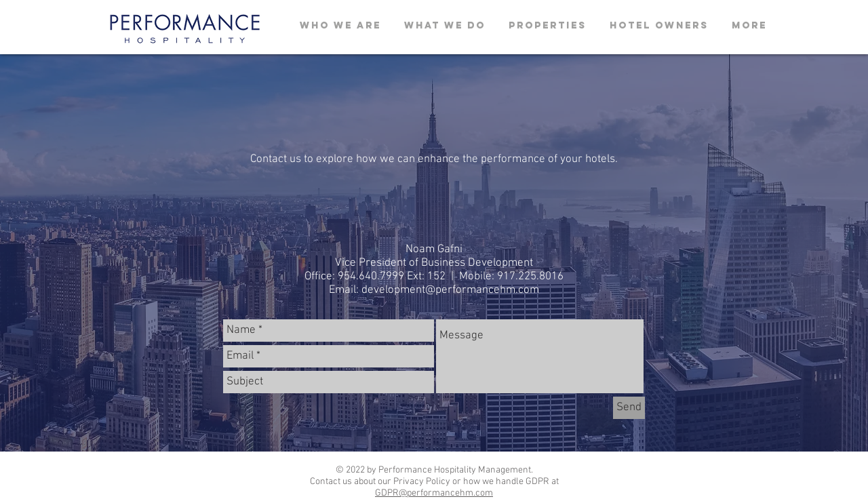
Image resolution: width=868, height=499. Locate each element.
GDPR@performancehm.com (434, 493)
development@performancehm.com (450, 290)
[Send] (629, 408)
